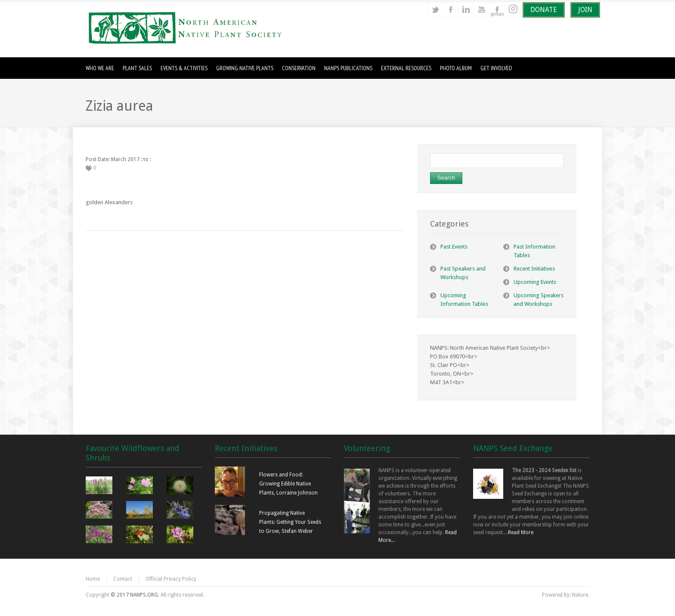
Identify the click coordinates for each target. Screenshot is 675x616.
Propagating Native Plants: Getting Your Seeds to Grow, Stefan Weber (290, 522)
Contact (123, 579)
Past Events (454, 247)
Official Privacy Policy (171, 579)
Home (93, 579)
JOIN (585, 10)
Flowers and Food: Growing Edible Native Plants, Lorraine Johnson (288, 484)
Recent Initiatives (534, 269)
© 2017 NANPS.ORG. (135, 595)
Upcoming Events (535, 282)
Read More (521, 532)
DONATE (544, 10)
